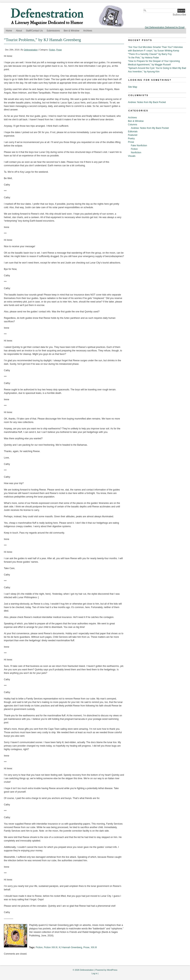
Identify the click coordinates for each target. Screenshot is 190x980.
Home (9, 31)
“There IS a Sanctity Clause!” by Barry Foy (150, 54)
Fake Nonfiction (139, 146)
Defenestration (31, 50)
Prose (59, 50)
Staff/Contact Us (34, 31)
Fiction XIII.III (51, 947)
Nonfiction (136, 153)
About (19, 31)
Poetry (131, 139)
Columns (133, 125)
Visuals (132, 156)
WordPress (112, 970)
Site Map (133, 87)
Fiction (52, 50)
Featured (133, 135)
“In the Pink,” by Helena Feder (143, 58)
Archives (88, 31)
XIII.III (94, 947)
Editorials (133, 132)
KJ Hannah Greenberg (70, 947)
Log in (94, 973)
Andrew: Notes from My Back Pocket (147, 102)
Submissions (53, 31)
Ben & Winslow (72, 31)
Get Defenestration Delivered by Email (165, 27)
